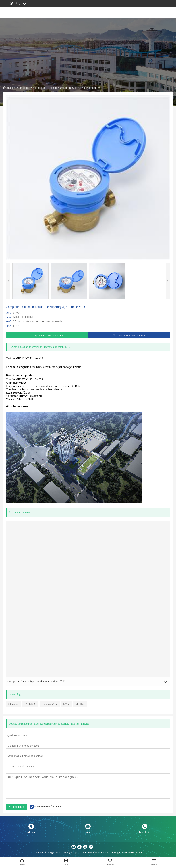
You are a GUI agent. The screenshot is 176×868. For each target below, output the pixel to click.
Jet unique (13, 704)
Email (88, 832)
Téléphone (145, 832)
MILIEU (80, 704)
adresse (31, 832)
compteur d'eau (50, 704)
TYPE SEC (30, 704)
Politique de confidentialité (48, 807)
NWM (67, 704)
